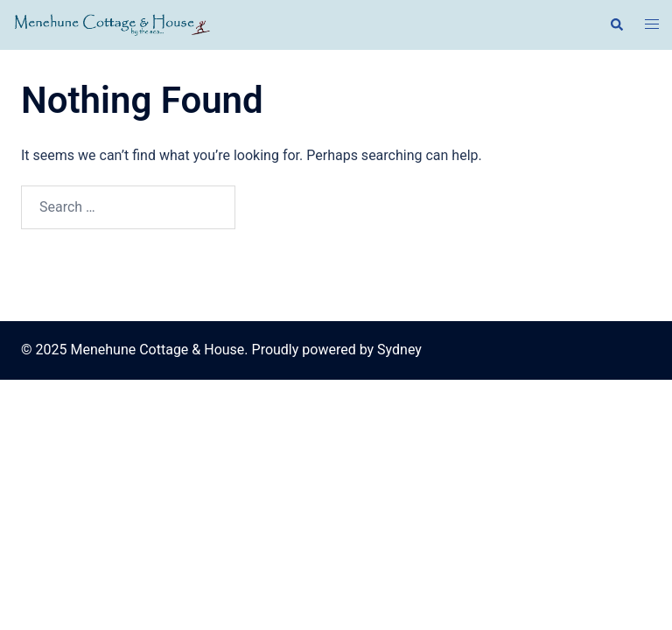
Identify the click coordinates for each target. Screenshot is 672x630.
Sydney (399, 350)
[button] (616, 24)
